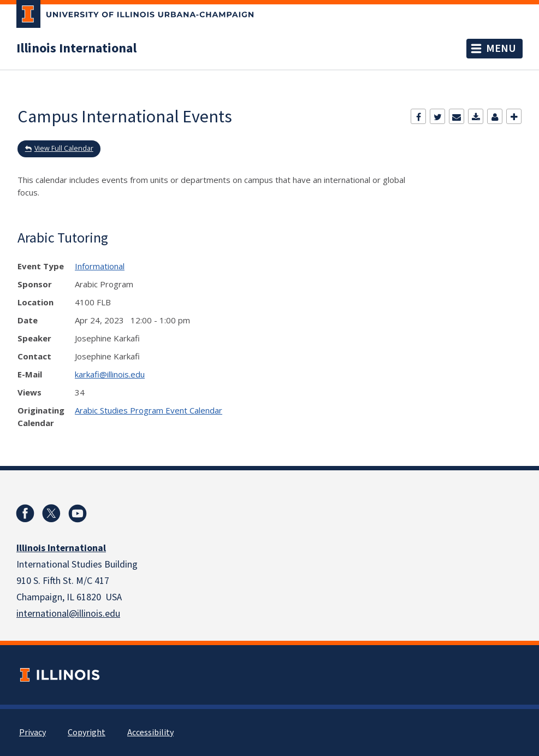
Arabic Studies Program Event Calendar (149, 410)
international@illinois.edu (68, 614)
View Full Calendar (64, 148)
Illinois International (76, 49)
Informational (100, 266)
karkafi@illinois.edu (110, 374)
